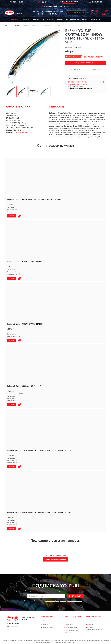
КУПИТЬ (11, 216)
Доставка (46, 620)
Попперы (26, 20)
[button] (69, 3)
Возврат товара (48, 627)
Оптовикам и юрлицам (52, 11)
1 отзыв (20, 393)
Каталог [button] (36, 11)
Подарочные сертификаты (77, 20)
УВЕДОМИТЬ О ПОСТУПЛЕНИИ (86, 63)
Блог (89, 620)
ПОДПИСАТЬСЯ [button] (75, 595)
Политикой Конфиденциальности (56, 600)
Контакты (53, 14)
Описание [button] (96, 70)
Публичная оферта (72, 627)
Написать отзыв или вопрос (55, 558)
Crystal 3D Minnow (21, 133)
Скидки (90, 623)
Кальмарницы (38, 20)
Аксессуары (95, 20)
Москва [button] (82, 78)
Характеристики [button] (76, 70)
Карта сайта (69, 623)
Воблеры (15, 20)
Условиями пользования (75, 600)
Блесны (60, 20)
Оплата (45, 623)
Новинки (42, 14)
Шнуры (50, 20)
